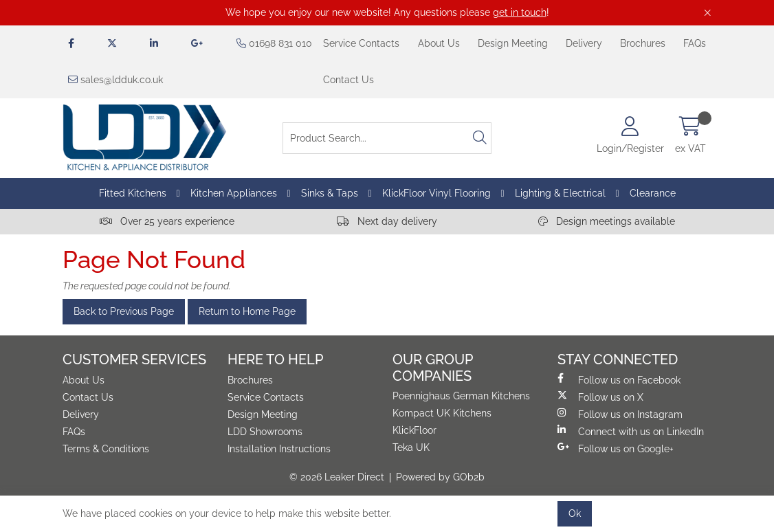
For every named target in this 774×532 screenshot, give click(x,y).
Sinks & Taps (330, 193)
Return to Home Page (247, 311)
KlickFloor (414, 430)
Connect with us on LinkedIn (631, 431)
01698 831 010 (274, 43)
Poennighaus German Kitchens (461, 396)
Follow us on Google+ (616, 448)
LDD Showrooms (265, 432)
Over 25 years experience (167, 221)
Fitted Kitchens (133, 193)
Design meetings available (607, 221)
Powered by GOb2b (440, 477)
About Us (439, 43)
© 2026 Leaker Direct (337, 477)
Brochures (643, 43)
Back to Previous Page (124, 311)
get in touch (520, 12)
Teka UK (411, 447)
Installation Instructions (279, 449)
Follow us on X (600, 397)
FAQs (695, 43)
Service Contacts (361, 43)
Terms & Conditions (106, 449)
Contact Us (349, 80)
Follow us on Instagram (620, 414)
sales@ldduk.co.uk (115, 80)
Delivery (584, 43)
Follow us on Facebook (619, 379)
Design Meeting (513, 43)
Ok (575, 513)
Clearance (653, 193)
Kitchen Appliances (234, 193)
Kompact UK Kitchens (442, 413)
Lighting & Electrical (560, 193)
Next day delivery (387, 221)
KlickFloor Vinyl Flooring (436, 193)
